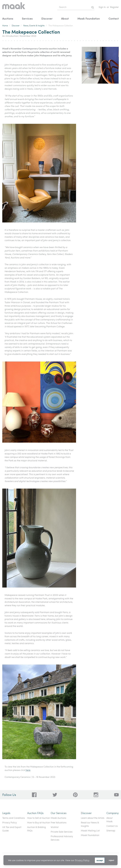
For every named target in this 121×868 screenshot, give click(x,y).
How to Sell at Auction (39, 818)
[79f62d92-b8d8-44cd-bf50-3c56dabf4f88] (55, 795)
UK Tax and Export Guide (12, 829)
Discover (47, 18)
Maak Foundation (89, 18)
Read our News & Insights (90, 824)
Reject (111, 860)
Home (5, 25)
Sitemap (111, 830)
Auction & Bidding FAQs (37, 829)
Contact (114, 18)
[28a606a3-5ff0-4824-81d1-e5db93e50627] (96, 795)
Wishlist (55, 827)
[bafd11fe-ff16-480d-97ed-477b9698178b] (75, 795)
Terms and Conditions (14, 818)
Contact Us (112, 826)
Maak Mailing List (90, 830)
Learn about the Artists (93, 818)
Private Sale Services (62, 832)
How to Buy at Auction (39, 822)
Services (27, 18)
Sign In (102, 7)
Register (114, 7)
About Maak (109, 820)
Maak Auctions (58, 818)
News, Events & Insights (34, 25)
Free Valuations (59, 822)
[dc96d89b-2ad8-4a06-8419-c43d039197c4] (34, 795)
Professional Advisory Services (62, 838)
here (28, 770)
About (65, 18)
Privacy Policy (82, 860)
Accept (100, 860)
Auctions (8, 18)
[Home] (14, 7)
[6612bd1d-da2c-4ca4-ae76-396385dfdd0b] (116, 795)
